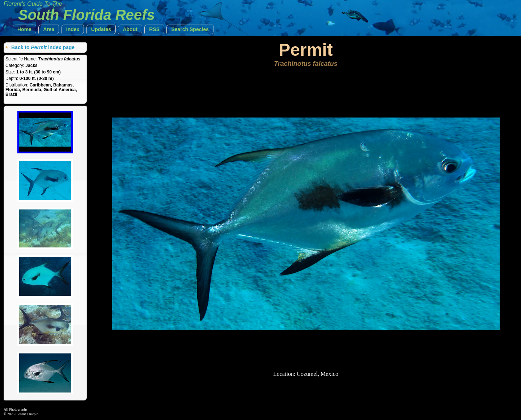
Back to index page (43, 47)
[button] (24, 29)
